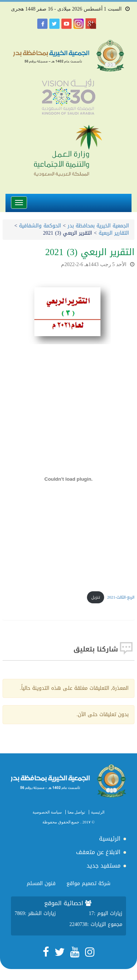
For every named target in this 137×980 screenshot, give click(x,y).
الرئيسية (98, 812)
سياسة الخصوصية (47, 812)
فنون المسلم (41, 883)
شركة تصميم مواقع (88, 883)
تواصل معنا (77, 812)
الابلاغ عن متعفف (98, 852)
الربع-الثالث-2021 (121, 597)
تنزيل (96, 597)
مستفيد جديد (104, 866)
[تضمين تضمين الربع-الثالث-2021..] (68, 479)
